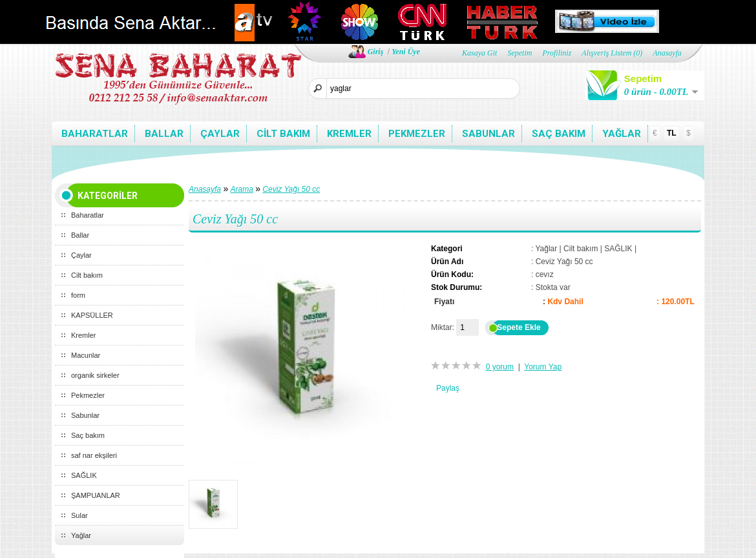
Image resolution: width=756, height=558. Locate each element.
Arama (242, 189)
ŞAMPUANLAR (96, 495)
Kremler (349, 134)
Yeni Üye (406, 52)
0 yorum (500, 367)
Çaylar (220, 134)
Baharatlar (95, 134)
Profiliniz (557, 53)
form (78, 295)
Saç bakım (559, 134)
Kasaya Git (479, 53)
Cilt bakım (283, 134)
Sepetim (520, 53)
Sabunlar (488, 134)
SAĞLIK (84, 475)
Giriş (376, 52)
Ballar (164, 134)
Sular (79, 515)
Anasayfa (667, 53)
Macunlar (86, 355)
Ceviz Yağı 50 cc (291, 189)
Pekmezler (417, 134)
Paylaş (448, 388)
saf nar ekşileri (94, 455)
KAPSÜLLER (92, 315)
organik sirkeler (95, 375)
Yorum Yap (543, 367)
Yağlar (622, 134)
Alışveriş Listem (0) (612, 53)
